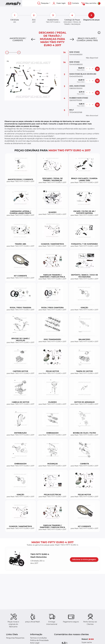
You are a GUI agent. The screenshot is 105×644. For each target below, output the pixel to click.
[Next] (72, 39)
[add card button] (97, 69)
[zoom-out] (7, 52)
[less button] (87, 69)
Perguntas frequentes (15, 638)
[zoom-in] (19, 52)
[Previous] (33, 39)
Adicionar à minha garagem (84, 559)
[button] (99, 33)
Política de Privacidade (39, 640)
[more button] (93, 69)
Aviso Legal (35, 643)
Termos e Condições (38, 638)
